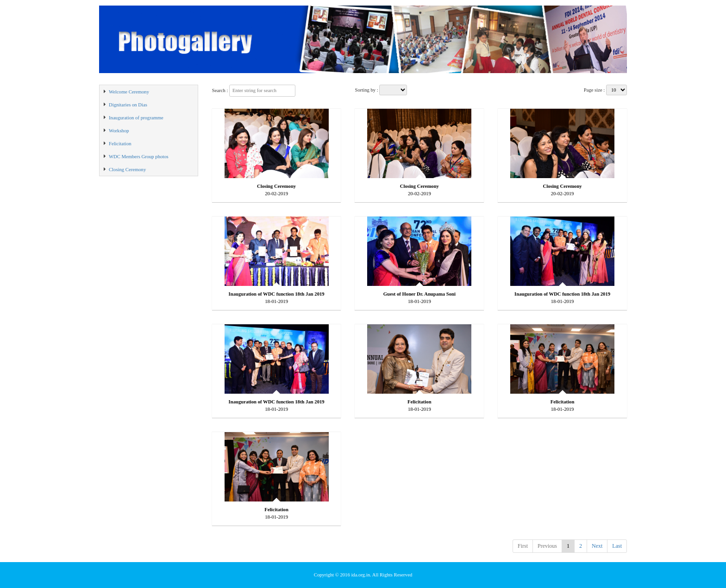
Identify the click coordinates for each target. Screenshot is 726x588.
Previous (547, 546)
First (523, 546)
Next (597, 546)
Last (617, 546)
